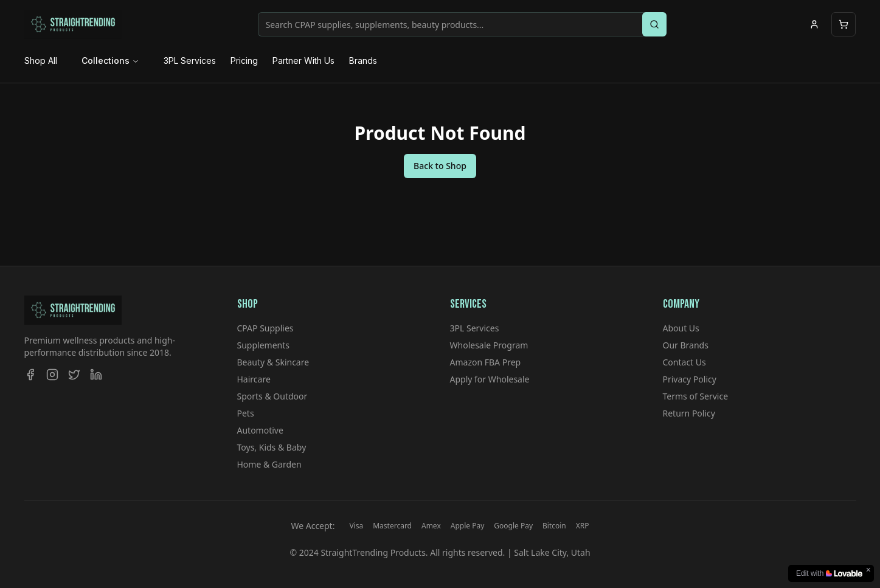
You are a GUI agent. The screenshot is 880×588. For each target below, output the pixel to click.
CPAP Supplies (265, 328)
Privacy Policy (690, 379)
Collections (110, 61)
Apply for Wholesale (490, 379)
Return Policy (689, 413)
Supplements (263, 345)
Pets (246, 413)
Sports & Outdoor (272, 396)
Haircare (254, 379)
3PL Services (190, 61)
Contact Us (684, 362)
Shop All (41, 61)
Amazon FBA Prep (486, 362)
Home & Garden (269, 464)
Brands (363, 61)
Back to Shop (440, 166)
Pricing (244, 61)
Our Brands (686, 345)
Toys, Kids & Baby (272, 447)
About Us (681, 328)
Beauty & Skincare (273, 362)
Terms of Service (696, 396)
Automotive (260, 430)
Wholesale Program (489, 345)
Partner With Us (303, 61)
